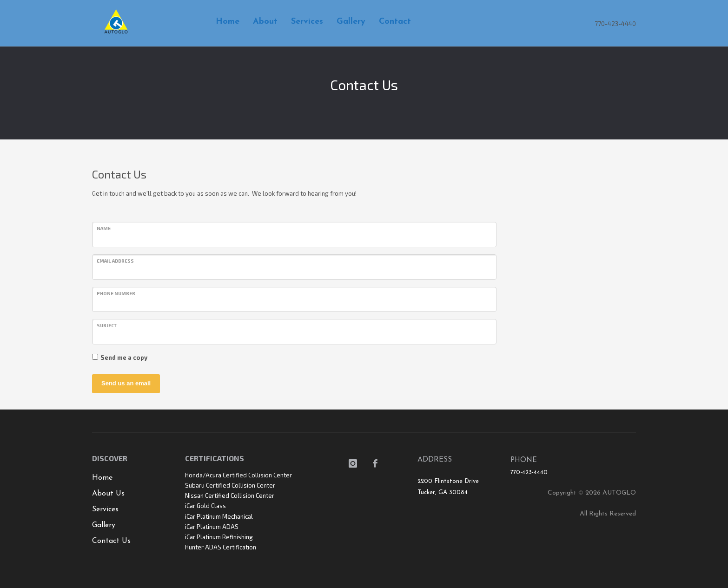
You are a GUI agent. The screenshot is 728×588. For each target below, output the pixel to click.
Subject (107, 325)
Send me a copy (124, 357)
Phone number (116, 293)
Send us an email (126, 383)
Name (104, 228)
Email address (115, 261)
